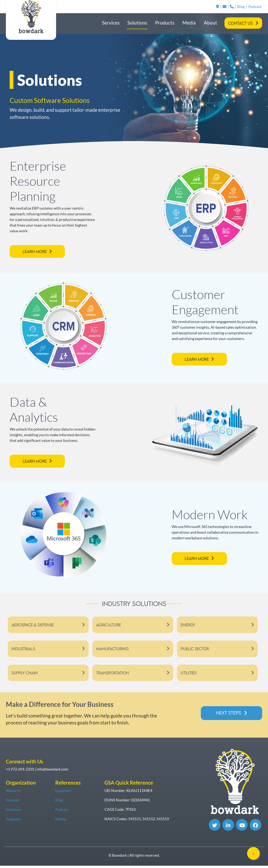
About (210, 23)
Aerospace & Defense (34, 626)
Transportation (114, 675)
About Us (14, 793)
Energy (188, 626)
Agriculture (109, 626)
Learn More (36, 252)
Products (165, 23)
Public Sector (196, 650)
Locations (63, 793)
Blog (241, 6)
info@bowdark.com (52, 772)
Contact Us (240, 23)
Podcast (255, 6)
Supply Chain (25, 675)
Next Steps (228, 715)
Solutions (137, 23)
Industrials (24, 650)
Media (189, 23)
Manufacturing (113, 650)
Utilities (189, 675)
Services (111, 23)
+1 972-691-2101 (20, 772)
